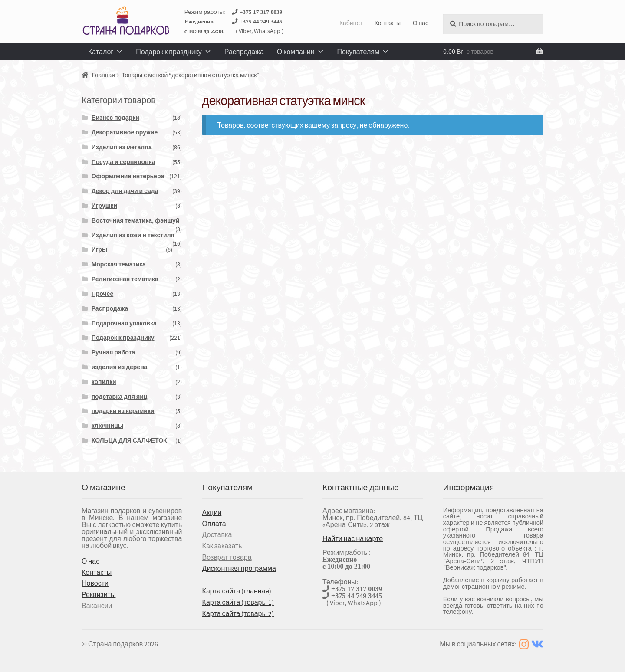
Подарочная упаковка (124, 323)
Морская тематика (119, 264)
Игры (99, 249)
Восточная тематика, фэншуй (136, 220)
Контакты (388, 23)
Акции (212, 512)
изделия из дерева (120, 367)
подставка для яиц (120, 397)
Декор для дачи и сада (125, 191)
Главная (104, 75)
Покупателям (363, 52)
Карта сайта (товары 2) (238, 613)
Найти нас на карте (353, 538)
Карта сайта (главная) (237, 591)
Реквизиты (99, 594)
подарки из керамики (123, 411)
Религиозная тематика (125, 279)
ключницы (107, 426)
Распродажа (244, 52)
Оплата (214, 524)
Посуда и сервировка (123, 162)
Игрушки (104, 206)
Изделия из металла (122, 147)
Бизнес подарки (115, 118)
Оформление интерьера (128, 176)
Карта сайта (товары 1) (238, 602)
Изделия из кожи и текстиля (133, 235)
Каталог (105, 52)
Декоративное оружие (125, 132)
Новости (95, 583)
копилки (104, 382)
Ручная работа (113, 352)
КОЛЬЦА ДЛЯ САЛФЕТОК (129, 440)
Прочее (103, 294)
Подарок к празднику (174, 52)
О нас (421, 23)
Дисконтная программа (239, 568)
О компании (301, 52)
